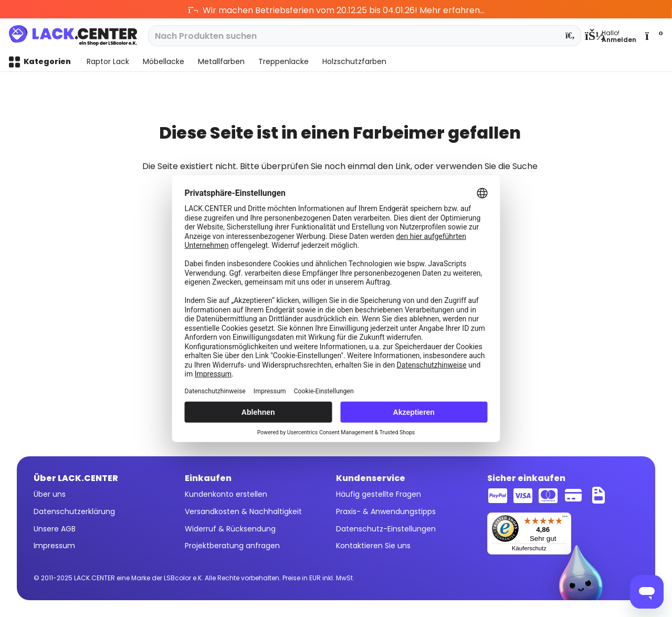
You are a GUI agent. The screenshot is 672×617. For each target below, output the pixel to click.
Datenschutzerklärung (74, 511)
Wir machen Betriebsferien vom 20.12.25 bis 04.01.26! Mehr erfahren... (336, 10)
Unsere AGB (55, 529)
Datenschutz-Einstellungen (386, 529)
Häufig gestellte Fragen (379, 494)
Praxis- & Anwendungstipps (386, 511)
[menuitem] (611, 36)
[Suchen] (570, 36)
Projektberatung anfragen (232, 546)
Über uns (50, 494)
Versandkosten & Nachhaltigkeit (243, 511)
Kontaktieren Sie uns (373, 546)
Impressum (54, 546)
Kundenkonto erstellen (226, 494)
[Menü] (565, 519)
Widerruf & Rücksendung (230, 529)
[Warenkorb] (653, 36)
